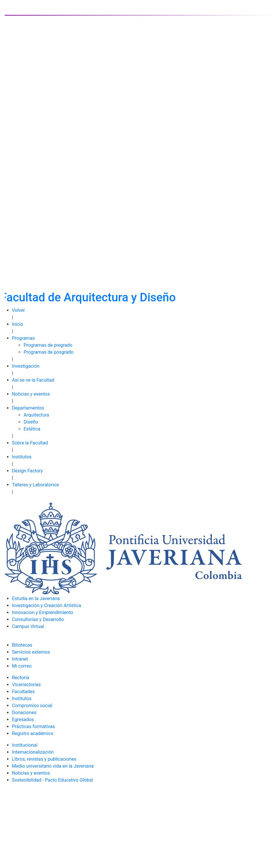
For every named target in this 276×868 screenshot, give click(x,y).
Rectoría (21, 678)
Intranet (20, 659)
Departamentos (28, 408)
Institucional (25, 745)
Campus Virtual (28, 626)
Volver (18, 310)
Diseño (31, 422)
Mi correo (22, 666)
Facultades (23, 692)
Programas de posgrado (49, 352)
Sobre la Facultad (30, 443)
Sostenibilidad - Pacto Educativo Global (52, 780)
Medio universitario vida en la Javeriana (53, 766)
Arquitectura (36, 415)
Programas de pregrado (48, 345)
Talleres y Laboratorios (35, 485)
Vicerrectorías (26, 685)
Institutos (22, 457)
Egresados (23, 720)
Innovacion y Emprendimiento (43, 612)
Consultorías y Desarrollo (38, 619)
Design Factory (27, 471)
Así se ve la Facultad (33, 380)
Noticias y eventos (31, 394)
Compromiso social (32, 706)
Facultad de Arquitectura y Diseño (88, 297)
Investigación (26, 366)
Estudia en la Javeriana (36, 598)
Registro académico (33, 733)
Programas (23, 338)
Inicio (17, 324)
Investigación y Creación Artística (46, 605)
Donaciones (24, 713)
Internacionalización (33, 752)
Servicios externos (31, 652)
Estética (32, 429)
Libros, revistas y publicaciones (44, 759)
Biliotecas (22, 645)
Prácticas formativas (33, 726)
